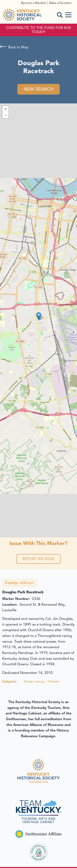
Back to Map (18, 47)
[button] (39, 316)
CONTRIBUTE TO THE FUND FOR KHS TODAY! (38, 30)
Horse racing (34, 681)
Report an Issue (38, 559)
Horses (54, 681)
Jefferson (20, 583)
